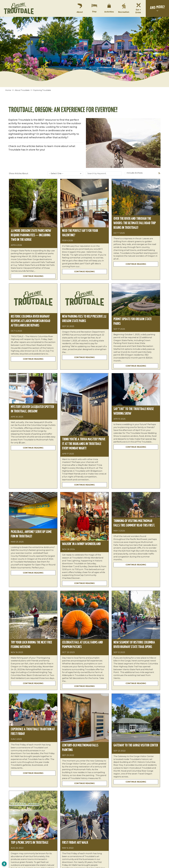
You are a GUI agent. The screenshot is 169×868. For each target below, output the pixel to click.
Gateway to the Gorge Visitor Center (136, 745)
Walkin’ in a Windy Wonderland (81, 544)
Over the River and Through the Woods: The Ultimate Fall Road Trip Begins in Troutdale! (135, 223)
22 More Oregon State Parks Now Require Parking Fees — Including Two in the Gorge (31, 235)
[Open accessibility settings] (4, 864)
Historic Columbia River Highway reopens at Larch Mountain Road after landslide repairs (31, 321)
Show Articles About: (19, 173)
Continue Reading (33, 276)
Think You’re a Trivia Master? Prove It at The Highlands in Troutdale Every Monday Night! (84, 444)
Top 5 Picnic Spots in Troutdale (30, 843)
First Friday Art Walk (75, 843)
